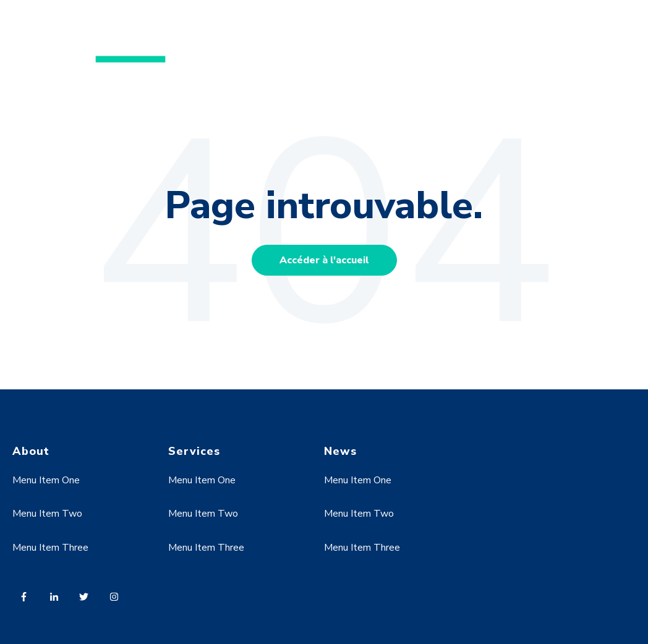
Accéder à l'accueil (324, 260)
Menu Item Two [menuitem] (47, 514)
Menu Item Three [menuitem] (50, 548)
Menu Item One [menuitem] (46, 480)
